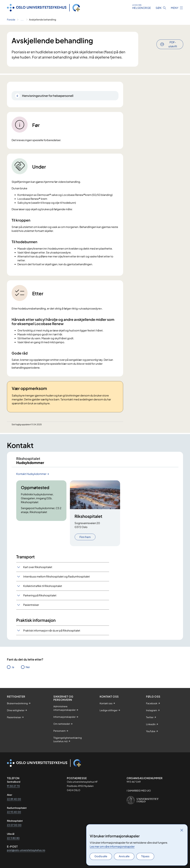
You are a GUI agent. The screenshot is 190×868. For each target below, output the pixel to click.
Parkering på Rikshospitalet (40, 598)
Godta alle (101, 856)
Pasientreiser (31, 607)
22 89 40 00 (14, 799)
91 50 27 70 (13, 786)
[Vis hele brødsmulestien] (22, 20)
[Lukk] (182, 830)
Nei (28, 670)
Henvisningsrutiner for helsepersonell (48, 96)
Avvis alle (124, 856)
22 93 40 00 (14, 812)
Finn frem (85, 540)
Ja (13, 670)
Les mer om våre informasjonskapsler (112, 846)
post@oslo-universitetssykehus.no (26, 850)
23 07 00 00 (14, 825)
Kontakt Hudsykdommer (31, 477)
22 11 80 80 (13, 838)
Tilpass (145, 856)
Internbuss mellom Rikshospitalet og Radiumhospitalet (56, 579)
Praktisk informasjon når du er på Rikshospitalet (52, 633)
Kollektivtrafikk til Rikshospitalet (43, 589)
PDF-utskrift (173, 36)
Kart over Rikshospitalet (38, 570)
